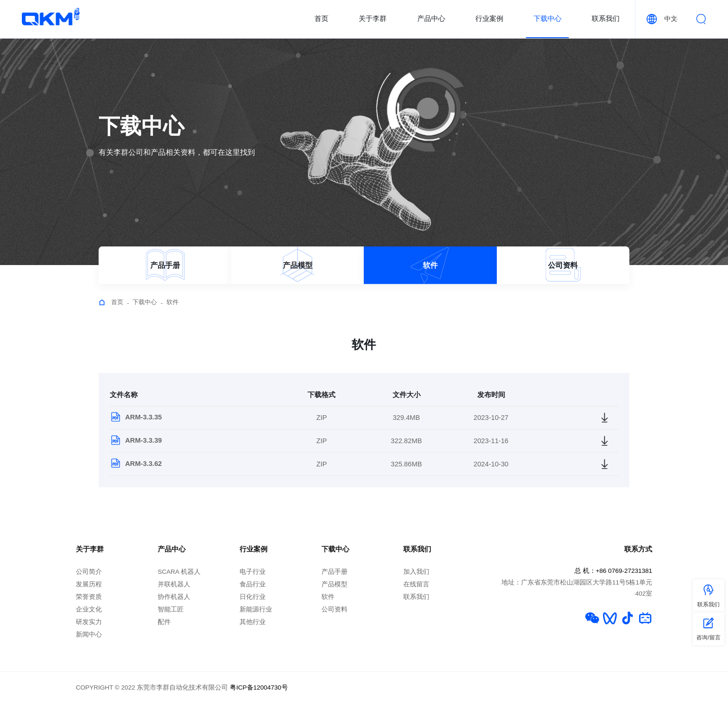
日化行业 (253, 597)
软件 (173, 302)
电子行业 (253, 572)
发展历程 (89, 584)
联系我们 (606, 19)
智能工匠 (171, 609)
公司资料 (334, 609)
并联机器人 (174, 584)
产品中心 (431, 19)
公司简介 (89, 572)
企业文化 (89, 609)
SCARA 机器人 (179, 572)
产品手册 (334, 572)
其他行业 (253, 622)
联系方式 (638, 549)
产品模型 (334, 584)
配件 (164, 622)
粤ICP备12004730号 (259, 687)
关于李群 (373, 19)
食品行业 (253, 584)
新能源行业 (256, 609)
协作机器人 (174, 597)
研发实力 (89, 622)
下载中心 (548, 19)
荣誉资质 (89, 597)
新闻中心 (89, 634)
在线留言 (416, 584)
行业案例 (489, 19)
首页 (321, 19)
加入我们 (416, 572)
